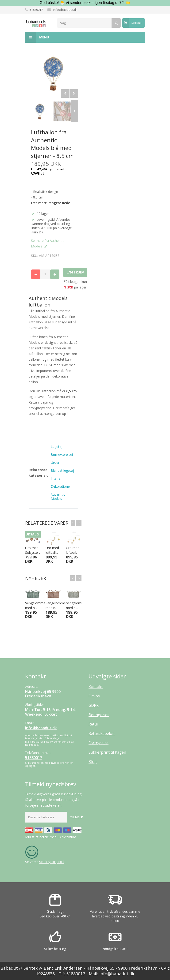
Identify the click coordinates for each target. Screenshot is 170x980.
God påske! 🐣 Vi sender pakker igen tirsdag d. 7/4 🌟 (85, 3)
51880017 (36, 10)
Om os (94, 696)
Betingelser (99, 715)
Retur (93, 724)
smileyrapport (52, 862)
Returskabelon (102, 733)
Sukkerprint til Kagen (107, 752)
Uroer (55, 462)
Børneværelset (62, 454)
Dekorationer (61, 486)
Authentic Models (58, 496)
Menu (37, 37)
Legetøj (57, 447)
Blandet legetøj (62, 470)
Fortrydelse (99, 743)
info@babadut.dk (65, 10)
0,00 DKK (136, 23)
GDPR (94, 705)
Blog (93, 762)
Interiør (56, 478)
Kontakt (96, 687)
